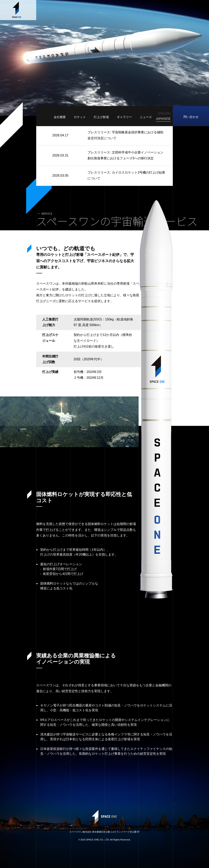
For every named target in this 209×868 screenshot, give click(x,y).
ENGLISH (164, 113)
